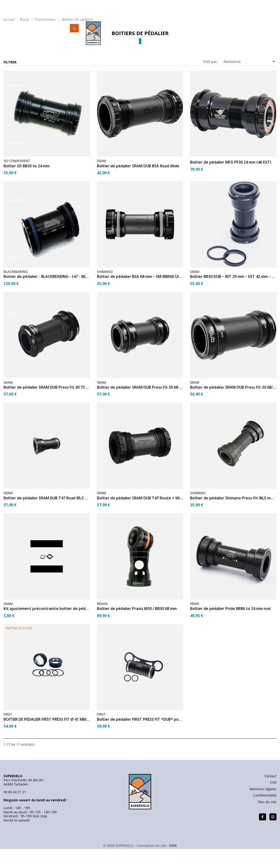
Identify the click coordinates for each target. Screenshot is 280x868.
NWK (173, 865)
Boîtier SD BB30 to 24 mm (27, 185)
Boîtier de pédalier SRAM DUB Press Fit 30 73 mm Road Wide (47, 406)
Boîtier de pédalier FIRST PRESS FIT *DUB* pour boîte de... (140, 738)
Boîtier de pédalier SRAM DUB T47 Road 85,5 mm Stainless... (47, 517)
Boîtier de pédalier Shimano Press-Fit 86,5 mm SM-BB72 (233, 517)
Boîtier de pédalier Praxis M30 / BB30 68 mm (137, 628)
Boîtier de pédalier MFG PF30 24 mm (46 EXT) (231, 181)
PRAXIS (102, 623)
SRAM (102, 180)
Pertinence (250, 81)
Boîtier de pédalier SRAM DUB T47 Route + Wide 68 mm (140, 517)
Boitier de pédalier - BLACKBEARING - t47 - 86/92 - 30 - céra (47, 296)
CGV (273, 801)
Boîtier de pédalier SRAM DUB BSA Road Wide (138, 185)
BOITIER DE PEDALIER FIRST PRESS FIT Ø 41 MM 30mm (47, 738)
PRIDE (195, 623)
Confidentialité (265, 814)
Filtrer (10, 81)
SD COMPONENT (17, 180)
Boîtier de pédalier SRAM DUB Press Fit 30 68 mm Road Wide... (140, 406)
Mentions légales (263, 808)
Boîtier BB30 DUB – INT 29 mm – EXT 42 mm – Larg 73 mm (233, 296)
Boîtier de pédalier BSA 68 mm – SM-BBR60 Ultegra (140, 296)
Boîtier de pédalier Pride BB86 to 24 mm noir (231, 628)
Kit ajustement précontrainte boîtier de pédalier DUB (47, 628)
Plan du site (267, 821)
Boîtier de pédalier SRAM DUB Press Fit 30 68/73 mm (233, 406)
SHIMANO (105, 290)
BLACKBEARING (16, 290)
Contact (270, 795)
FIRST (8, 733)
